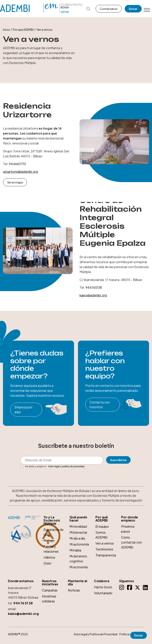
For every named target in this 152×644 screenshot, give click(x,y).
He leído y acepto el (52, 466)
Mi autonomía (79, 544)
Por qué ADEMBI (23, 30)
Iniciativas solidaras (49, 599)
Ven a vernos (105, 543)
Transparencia (106, 555)
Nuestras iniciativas (50, 583)
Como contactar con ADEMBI (132, 542)
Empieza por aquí (23, 409)
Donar (133, 9)
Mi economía (79, 567)
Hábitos (49, 557)
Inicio (6, 30)
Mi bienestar (78, 532)
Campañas (50, 590)
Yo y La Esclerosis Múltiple (52, 520)
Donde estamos (21, 581)
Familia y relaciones (51, 549)
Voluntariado (103, 593)
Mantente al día (77, 583)
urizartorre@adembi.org (20, 172)
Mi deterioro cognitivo (78, 559)
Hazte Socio (103, 587)
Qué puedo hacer (78, 519)
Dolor (47, 563)
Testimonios (104, 549)
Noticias (74, 590)
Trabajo (49, 540)
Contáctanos (109, 9)
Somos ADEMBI (101, 535)
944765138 (94, 287)
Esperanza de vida (54, 532)
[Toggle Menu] (147, 10)
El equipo (102, 526)
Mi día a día (77, 538)
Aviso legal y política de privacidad (66, 466)
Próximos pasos (128, 529)
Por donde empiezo (130, 519)
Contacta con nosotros (100, 405)
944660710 (17, 164)
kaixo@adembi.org (93, 295)
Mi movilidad (78, 526)
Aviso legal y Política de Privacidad (95, 634)
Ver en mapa (15, 182)
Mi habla (75, 550)
